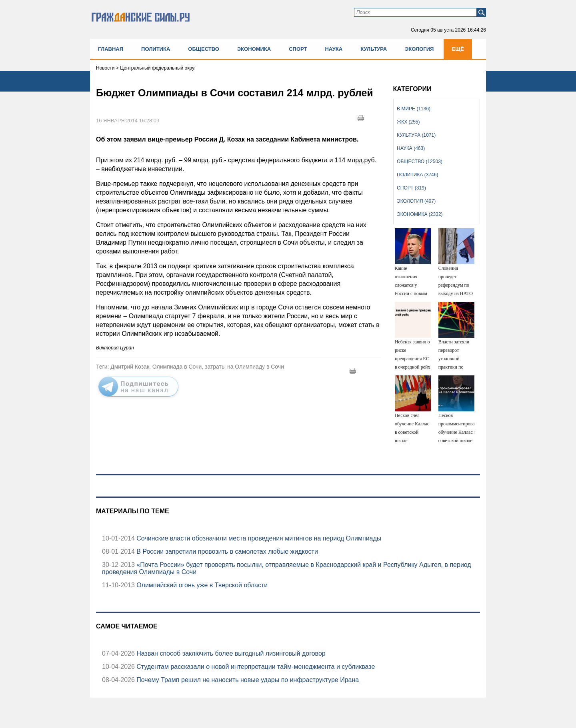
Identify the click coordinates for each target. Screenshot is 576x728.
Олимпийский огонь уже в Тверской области (201, 585)
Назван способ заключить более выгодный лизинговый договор (230, 653)
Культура (374, 49)
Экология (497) (416, 201)
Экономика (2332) (420, 214)
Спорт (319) (411, 188)
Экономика (254, 49)
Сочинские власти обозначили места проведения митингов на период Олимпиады (258, 538)
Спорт (298, 49)
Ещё (458, 49)
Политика (156, 49)
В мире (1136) (414, 109)
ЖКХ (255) (408, 122)
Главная (111, 49)
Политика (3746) (417, 175)
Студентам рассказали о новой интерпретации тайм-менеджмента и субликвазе (255, 667)
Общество (204, 49)
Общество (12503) (420, 162)
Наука (334, 49)
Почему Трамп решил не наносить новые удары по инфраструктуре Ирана (247, 680)
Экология (419, 49)
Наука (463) (411, 148)
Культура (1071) (416, 135)
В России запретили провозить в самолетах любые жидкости (226, 551)
